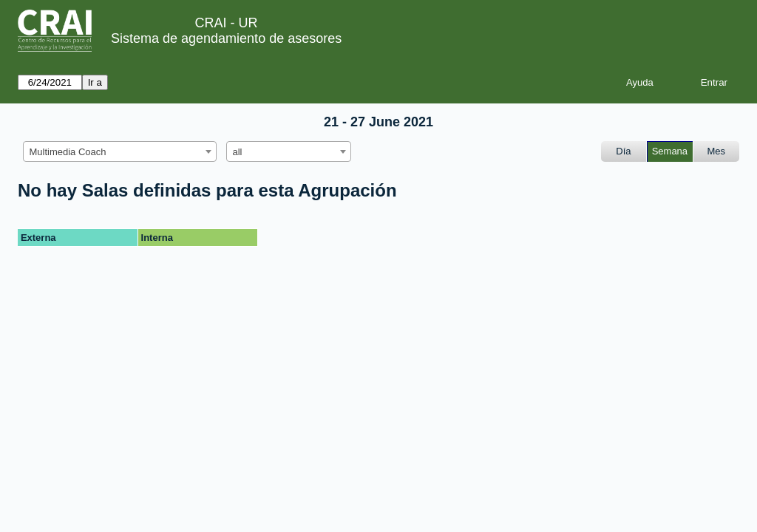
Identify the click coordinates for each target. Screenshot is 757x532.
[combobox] (120, 151)
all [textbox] (238, 152)
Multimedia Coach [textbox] (68, 152)
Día (623, 151)
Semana (670, 151)
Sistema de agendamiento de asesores (226, 38)
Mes (717, 151)
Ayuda (640, 82)
